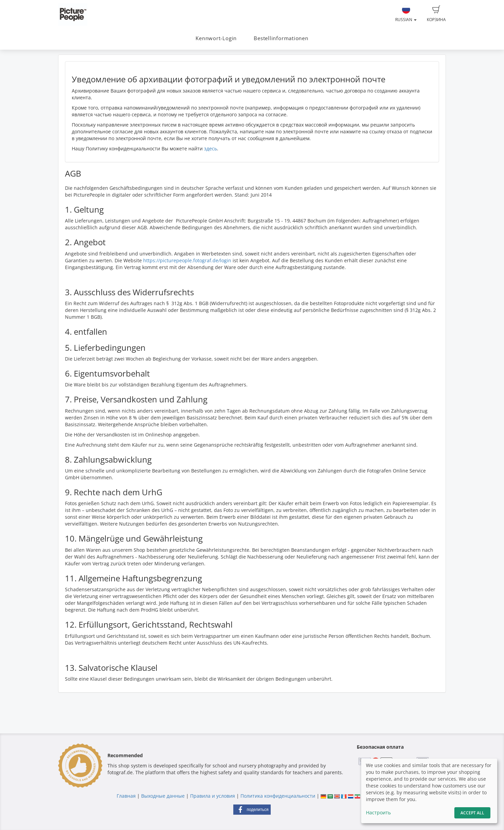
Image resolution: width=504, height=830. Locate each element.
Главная (126, 796)
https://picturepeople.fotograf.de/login (187, 260)
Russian (406, 14)
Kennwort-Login (216, 38)
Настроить (378, 812)
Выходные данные (163, 796)
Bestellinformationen (281, 38)
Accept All (472, 813)
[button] (252, 810)
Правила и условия (213, 796)
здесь (211, 148)
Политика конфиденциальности (278, 796)
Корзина (436, 14)
